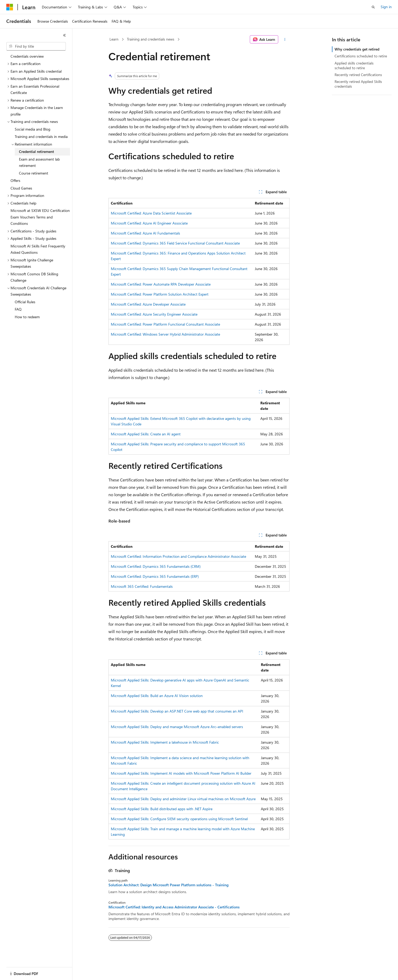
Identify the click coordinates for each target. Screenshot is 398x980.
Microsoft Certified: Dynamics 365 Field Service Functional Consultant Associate (175, 243)
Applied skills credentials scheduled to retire (354, 65)
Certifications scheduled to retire (361, 56)
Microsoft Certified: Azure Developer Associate (148, 304)
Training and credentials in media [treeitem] (41, 136)
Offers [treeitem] (15, 180)
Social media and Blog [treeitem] (33, 129)
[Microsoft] (10, 7)
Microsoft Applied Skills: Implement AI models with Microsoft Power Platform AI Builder (181, 773)
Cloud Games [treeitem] (21, 188)
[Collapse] (64, 35)
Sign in (386, 7)
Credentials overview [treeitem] (27, 56)
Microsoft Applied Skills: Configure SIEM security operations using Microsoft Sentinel (179, 819)
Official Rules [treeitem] (25, 302)
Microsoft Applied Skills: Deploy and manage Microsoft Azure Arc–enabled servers (177, 727)
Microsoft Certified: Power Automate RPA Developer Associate (161, 284)
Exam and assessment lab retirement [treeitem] (39, 162)
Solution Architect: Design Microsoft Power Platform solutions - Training (168, 885)
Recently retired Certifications (358, 75)
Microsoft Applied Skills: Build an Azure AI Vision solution (157, 696)
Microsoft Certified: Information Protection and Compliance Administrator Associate (178, 556)
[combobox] (36, 46)
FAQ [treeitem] (18, 309)
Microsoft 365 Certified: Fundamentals (142, 586)
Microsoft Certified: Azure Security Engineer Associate (154, 314)
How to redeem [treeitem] (27, 317)
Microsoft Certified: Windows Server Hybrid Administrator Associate (165, 334)
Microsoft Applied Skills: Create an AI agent (146, 434)
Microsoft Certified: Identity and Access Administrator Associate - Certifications (174, 907)
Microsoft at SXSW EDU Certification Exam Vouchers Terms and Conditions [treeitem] (40, 217)
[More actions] (285, 39)
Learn (114, 39)
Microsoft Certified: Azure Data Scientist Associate (151, 213)
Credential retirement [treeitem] (36, 151)
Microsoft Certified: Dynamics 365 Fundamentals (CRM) (156, 566)
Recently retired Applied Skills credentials (358, 84)
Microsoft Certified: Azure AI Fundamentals (145, 233)
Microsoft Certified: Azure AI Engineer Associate (149, 223)
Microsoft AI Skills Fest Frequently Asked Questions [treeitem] (38, 249)
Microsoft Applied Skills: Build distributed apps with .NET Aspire (162, 809)
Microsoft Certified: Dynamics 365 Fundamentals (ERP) (155, 576)
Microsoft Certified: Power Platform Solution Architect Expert (160, 294)
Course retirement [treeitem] (34, 173)
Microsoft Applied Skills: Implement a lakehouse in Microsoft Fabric (165, 742)
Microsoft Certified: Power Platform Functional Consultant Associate (165, 324)
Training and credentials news (151, 39)
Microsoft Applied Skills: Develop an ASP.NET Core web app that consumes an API (177, 711)
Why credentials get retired (357, 49)
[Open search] (373, 7)
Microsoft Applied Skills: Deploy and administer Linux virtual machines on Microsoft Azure (183, 799)
